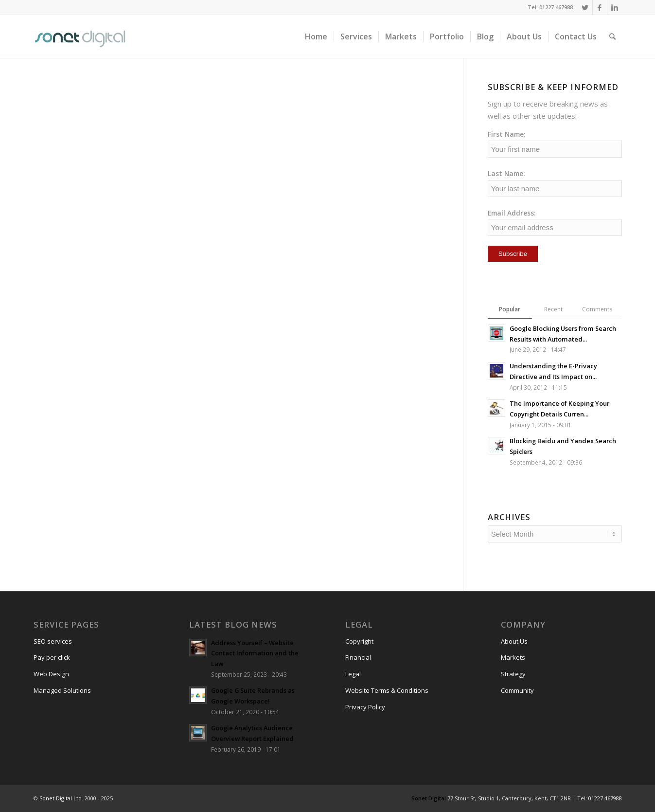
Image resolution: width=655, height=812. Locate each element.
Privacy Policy (365, 707)
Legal (353, 674)
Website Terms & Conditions (387, 690)
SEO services (53, 641)
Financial (358, 657)
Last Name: (506, 173)
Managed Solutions (62, 690)
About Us (514, 641)
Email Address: (512, 213)
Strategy (513, 674)
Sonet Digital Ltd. (61, 798)
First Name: (507, 134)
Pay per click (52, 657)
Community (517, 690)
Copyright (359, 641)
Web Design (51, 674)
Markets (513, 657)
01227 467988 (605, 798)
